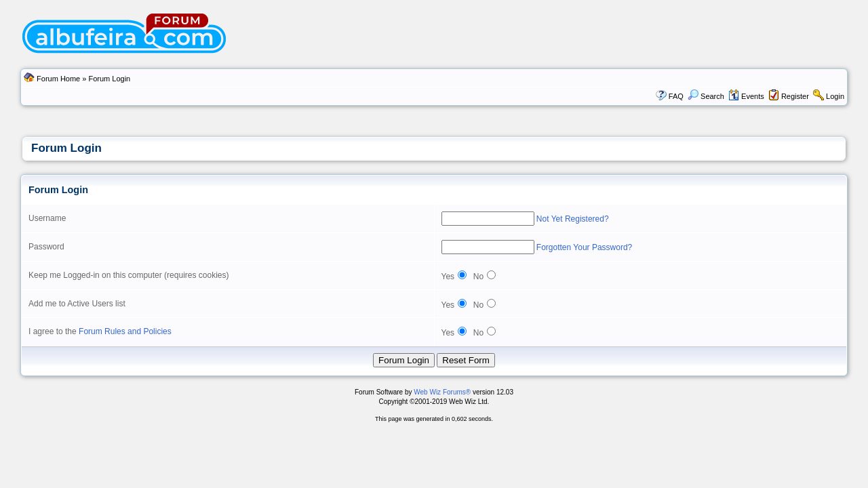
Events (746, 96)
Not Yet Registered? (573, 219)
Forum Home (58, 79)
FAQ (676, 96)
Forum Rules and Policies (125, 331)
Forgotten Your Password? (584, 247)
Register (795, 96)
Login (835, 96)
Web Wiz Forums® (442, 392)
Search (706, 96)
